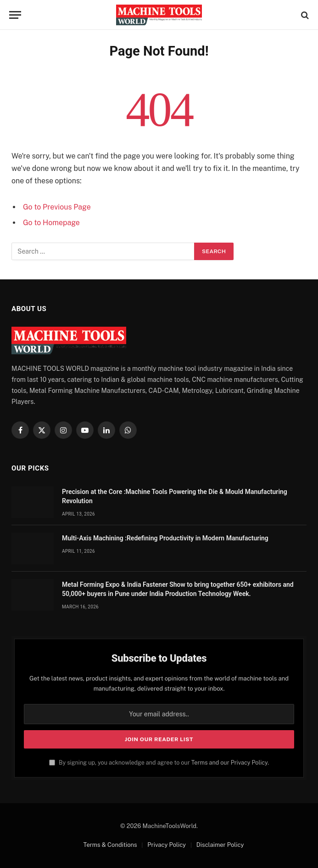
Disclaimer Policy (220, 845)
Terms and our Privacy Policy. (230, 763)
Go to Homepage (51, 223)
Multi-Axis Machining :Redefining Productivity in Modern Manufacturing (165, 538)
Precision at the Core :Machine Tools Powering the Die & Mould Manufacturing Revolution (175, 496)
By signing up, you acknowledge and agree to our (159, 763)
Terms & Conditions (110, 845)
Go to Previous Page (57, 207)
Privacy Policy (167, 845)
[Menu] (15, 15)
